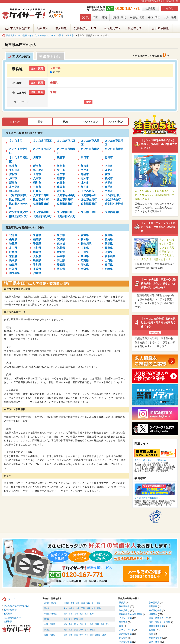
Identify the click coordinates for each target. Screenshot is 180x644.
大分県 (85, 269)
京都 (71, 630)
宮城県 (85, 235)
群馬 (99, 608)
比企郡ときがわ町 (18, 206)
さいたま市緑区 (114, 149)
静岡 (71, 619)
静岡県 (37, 252)
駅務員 (122, 603)
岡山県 (61, 260)
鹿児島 (98, 635)
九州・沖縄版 (50, 635)
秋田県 (109, 235)
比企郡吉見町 (89, 199)
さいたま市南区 (90, 149)
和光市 (109, 178)
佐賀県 (13, 269)
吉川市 (61, 191)
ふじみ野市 (87, 191)
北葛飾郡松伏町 (66, 216)
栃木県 (85, 239)
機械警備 (153, 614)
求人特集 (61, 28)
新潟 (65, 614)
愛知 (76, 619)
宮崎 (92, 635)
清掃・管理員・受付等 (159, 622)
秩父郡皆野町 (65, 204)
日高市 (37, 191)
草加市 (61, 174)
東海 (105, 17)
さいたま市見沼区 (114, 143)
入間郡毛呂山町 (66, 195)
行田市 (109, 157)
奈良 (86, 630)
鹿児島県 (14, 273)
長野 (92, 614)
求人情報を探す (20, 28)
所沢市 (37, 166)
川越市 (37, 157)
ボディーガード (126, 630)
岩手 (78, 603)
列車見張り (124, 610)
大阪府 (37, 256)
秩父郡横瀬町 (41, 204)
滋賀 (65, 630)
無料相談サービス (85, 28)
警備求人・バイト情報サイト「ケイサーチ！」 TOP (31, 35)
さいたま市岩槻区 (18, 159)
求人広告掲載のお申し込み (17, 606)
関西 (96, 17)
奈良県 (85, 256)
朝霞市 (61, 178)
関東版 (47, 608)
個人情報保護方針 (12, 618)
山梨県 (85, 248)
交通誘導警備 (155, 638)
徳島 (92, 624)
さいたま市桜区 (42, 149)
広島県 (85, 260)
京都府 (13, 256)
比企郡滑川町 (113, 195)
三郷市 (37, 187)
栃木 (94, 608)
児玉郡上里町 (89, 212)
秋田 (88, 603)
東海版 (47, 619)
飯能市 (61, 166)
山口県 (109, 260)
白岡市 (109, 191)
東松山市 (14, 170)
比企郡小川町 (41, 199)
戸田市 (13, 178)
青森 (72, 603)
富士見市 (14, 187)
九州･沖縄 (170, 17)
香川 (97, 624)
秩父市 (13, 166)
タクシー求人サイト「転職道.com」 (152, 460)
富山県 (13, 248)
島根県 (37, 260)
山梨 (86, 614)
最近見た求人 (112, 28)
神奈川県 (86, 244)
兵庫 (81, 630)
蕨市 (107, 174)
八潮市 (109, 183)
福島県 (37, 239)
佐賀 (71, 635)
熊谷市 (61, 157)
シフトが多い (91, 122)
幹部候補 (153, 606)
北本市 (85, 183)
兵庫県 (61, 256)
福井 (81, 614)
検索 (88, 102)
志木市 (85, 178)
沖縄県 (37, 273)
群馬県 (109, 239)
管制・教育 (154, 642)
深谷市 (13, 174)
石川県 (37, 248)
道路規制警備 (125, 634)
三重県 (85, 252)
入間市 (37, 178)
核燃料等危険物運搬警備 (131, 614)
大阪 (76, 630)
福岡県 (109, 265)
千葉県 (37, 244)
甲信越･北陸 (137, 17)
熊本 (81, 635)
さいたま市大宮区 (90, 143)
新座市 (13, 183)
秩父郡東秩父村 (18, 212)
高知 (108, 624)
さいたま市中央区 (18, 151)
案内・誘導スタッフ (158, 618)
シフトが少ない (116, 122)
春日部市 (38, 170)
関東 (85, 17)
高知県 (85, 265)
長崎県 (37, 269)
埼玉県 (70, 35)
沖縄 (104, 635)
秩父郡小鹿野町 (114, 204)
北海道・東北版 (50, 603)
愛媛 (102, 624)
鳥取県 (13, 260)
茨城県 (61, 239)
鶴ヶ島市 (14, 191)
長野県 (109, 248)
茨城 (88, 608)
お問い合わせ (10, 610)
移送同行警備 (155, 610)
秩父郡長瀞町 (89, 204)
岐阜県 (13, 252)
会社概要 (8, 622)
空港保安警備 (125, 642)
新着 (40, 122)
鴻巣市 (109, 170)
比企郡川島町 (65, 199)
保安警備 (123, 638)
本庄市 (55, 72)
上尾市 (37, 174)
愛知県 (61, 252)
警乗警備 (123, 622)
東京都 (61, 244)
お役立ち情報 (160, 28)
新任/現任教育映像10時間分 (148, 498)
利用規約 (8, 614)
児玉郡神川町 (65, 212)
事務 (121, 626)
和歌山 (93, 630)
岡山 (76, 624)
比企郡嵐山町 (17, 199)
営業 (151, 634)
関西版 (47, 630)
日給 (65, 122)
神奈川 (72, 608)
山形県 (13, 239)
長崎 (76, 635)
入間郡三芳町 (41, 195)
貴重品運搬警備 (156, 626)
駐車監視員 (154, 603)
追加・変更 (37, 69)
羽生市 (85, 170)
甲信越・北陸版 (50, 614)
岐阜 (65, 619)
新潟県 (109, 244)
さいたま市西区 (42, 140)
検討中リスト (136, 28)
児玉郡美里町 (41, 212)
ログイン (170, 8)
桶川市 (37, 183)
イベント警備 (125, 618)
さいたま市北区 (66, 140)
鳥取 (65, 624)
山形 (94, 603)
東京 (65, 608)
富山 (71, 614)
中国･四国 (154, 17)
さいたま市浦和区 (66, 151)
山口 (86, 624)
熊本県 (61, 269)
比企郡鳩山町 (113, 199)
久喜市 (61, 183)
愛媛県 (61, 265)
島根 (71, 624)
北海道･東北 (119, 17)
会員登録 (150, 8)
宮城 (83, 603)
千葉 (83, 608)
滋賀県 (109, 252)
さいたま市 (16, 140)
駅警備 (152, 630)
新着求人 (43, 28)
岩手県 (61, 235)
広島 (81, 624)
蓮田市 (61, 187)
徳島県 (13, 265)
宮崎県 (109, 269)
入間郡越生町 (89, 195)
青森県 (37, 235)
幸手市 (109, 187)
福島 (99, 603)
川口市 (85, 157)
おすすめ (15, 122)
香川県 (37, 265)
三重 (81, 619)
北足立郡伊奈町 (18, 195)
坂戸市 (85, 187)
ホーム (12, 599)
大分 (86, 635)
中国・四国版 (50, 624)
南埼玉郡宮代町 (18, 216)
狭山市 (61, 170)
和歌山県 (110, 256)
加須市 (85, 166)
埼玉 (78, 608)
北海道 (13, 235)
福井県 (61, 248)
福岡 (65, 635)
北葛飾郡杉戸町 (42, 216)
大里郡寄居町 (113, 212)
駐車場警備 (124, 606)
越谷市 (85, 174)
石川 (76, 614)
